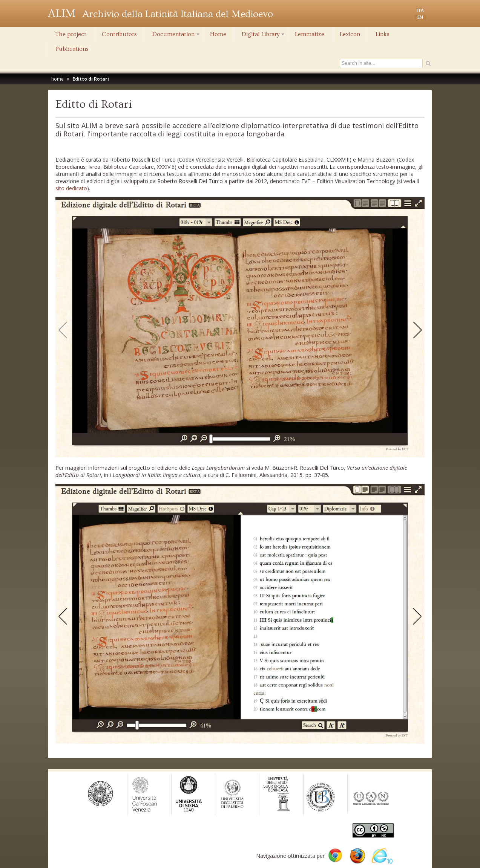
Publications (72, 49)
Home (218, 34)
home (58, 79)
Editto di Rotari (91, 79)
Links (383, 34)
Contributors (119, 34)
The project (71, 34)
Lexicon (350, 34)
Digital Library (264, 36)
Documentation (176, 36)
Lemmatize (310, 34)
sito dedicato (71, 188)
